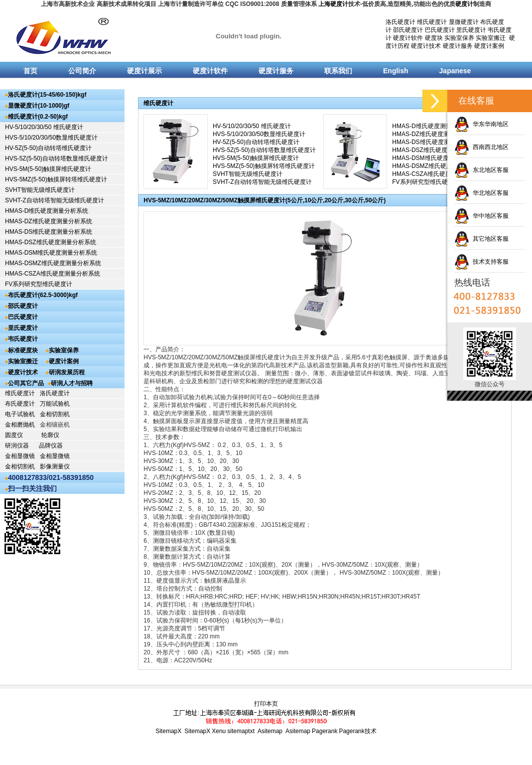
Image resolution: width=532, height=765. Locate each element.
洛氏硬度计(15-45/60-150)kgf (47, 95)
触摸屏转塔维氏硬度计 (77, 179)
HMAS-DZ (19, 221)
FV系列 (15, 284)
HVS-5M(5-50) (24, 169)
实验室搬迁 (491, 38)
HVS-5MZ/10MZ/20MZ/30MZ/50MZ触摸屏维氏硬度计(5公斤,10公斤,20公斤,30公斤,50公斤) (265, 200)
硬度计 (464, 4)
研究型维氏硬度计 (48, 284)
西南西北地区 (481, 147)
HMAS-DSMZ (23, 263)
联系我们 (338, 71)
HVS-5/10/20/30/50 (30, 138)
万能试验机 (55, 404)
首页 (30, 71)
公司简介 (82, 71)
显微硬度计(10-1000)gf (39, 106)
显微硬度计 (464, 22)
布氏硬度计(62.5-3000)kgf (43, 295)
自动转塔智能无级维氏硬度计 (65, 200)
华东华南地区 (481, 124)
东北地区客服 (481, 170)
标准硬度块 (23, 350)
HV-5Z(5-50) (21, 148)
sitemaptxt (241, 731)
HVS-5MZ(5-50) (26, 179)
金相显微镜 (20, 456)
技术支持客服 (481, 262)
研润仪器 (17, 446)
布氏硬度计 (20, 404)
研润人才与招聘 (72, 383)
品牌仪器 (51, 446)
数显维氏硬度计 (77, 138)
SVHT (13, 190)
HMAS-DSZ (21, 242)
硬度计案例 (489, 46)
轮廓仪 (50, 435)
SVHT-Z (16, 200)
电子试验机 (20, 414)
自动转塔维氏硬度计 (65, 148)
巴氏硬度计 (440, 30)
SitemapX (168, 731)
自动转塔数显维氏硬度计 (75, 158)
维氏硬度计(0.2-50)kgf (38, 117)
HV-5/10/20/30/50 (29, 127)
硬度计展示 (144, 71)
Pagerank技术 (357, 731)
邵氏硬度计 (408, 30)
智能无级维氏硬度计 (48, 190)
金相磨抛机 (20, 425)
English (396, 71)
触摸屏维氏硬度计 (67, 169)
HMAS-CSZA (23, 274)
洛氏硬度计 (400, 22)
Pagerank (325, 731)
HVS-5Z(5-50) (24, 158)
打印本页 (266, 704)
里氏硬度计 (471, 30)
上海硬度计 (333, 4)
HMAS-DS (19, 232)
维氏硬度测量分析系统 (58, 211)
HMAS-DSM (21, 253)
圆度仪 (14, 435)
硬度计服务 (458, 46)
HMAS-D (17, 211)
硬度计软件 (408, 38)
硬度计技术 (426, 46)
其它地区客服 (481, 239)
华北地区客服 (481, 193)
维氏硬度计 (432, 22)
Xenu (219, 731)
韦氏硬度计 (23, 339)
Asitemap (270, 731)
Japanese (455, 71)
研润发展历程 (67, 372)
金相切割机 (55, 414)
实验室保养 (459, 38)
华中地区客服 (481, 216)
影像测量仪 (55, 466)
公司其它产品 (26, 383)
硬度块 (434, 38)
